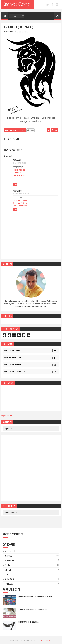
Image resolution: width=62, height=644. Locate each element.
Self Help (8, 570)
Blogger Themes (44, 640)
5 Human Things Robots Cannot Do (32, 609)
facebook (52, 4)
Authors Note (10, 551)
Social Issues (9, 579)
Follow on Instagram (32, 372)
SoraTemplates (28, 640)
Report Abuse (6, 415)
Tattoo (22, 130)
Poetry (7, 565)
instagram (57, 4)
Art (7, 130)
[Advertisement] (31, 468)
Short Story (10, 575)
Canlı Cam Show (20, 206)
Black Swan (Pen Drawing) (29, 622)
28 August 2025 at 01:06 (21, 163)
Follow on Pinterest (32, 365)
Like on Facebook (32, 358)
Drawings (14, 130)
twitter (48, 4)
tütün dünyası (19, 175)
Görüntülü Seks (20, 200)
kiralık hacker (19, 170)
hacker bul (18, 172)
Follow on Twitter (32, 350)
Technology (9, 584)
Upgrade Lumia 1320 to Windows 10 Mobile (35, 596)
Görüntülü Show (20, 203)
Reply (15, 184)
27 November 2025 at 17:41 (21, 194)
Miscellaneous (10, 560)
